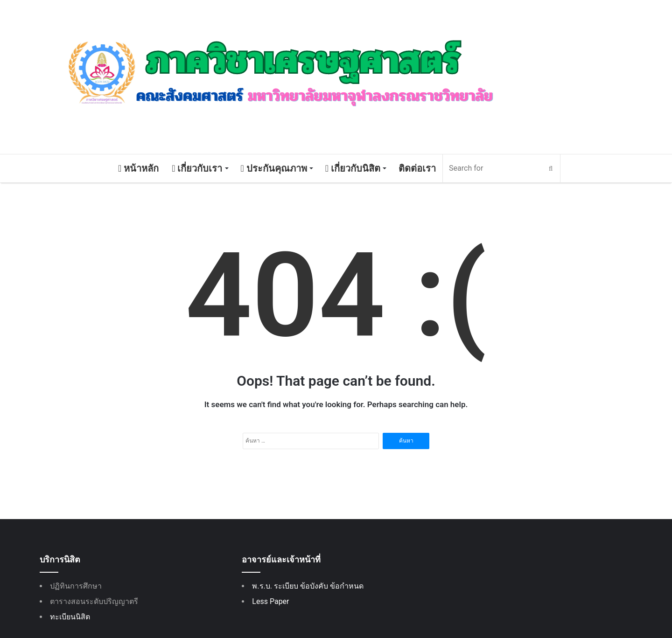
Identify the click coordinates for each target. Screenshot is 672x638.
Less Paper (270, 601)
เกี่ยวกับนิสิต (353, 168)
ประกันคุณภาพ (274, 168)
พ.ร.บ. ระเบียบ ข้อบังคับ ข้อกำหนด (308, 586)
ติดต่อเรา (417, 168)
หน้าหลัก (138, 168)
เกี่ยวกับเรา (197, 168)
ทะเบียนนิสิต (70, 617)
